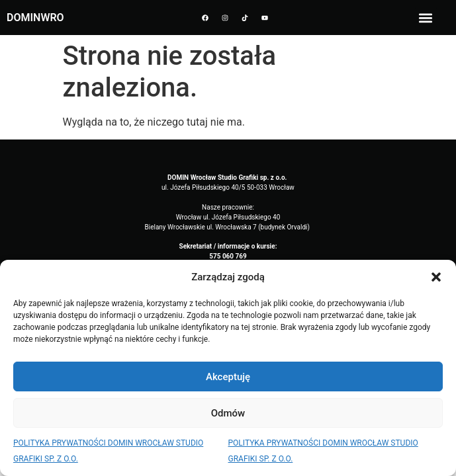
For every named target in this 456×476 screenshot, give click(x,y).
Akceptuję (228, 377)
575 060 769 (228, 256)
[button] (436, 277)
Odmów (228, 413)
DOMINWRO (35, 18)
